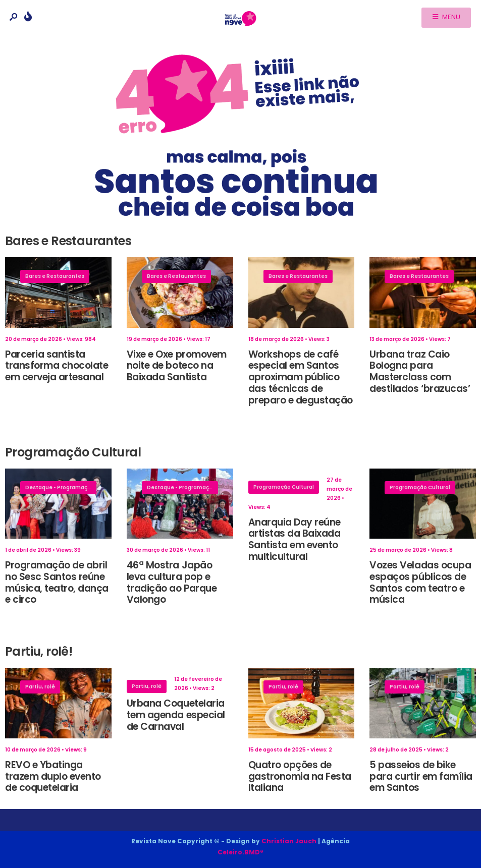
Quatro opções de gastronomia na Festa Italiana (300, 776)
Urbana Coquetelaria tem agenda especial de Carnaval (176, 715)
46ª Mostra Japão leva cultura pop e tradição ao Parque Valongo (172, 582)
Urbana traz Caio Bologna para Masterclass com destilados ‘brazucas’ (420, 371)
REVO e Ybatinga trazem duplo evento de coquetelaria (53, 776)
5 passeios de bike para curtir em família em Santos (421, 776)
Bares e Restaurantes (55, 276)
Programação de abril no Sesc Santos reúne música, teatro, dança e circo (57, 582)
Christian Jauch (289, 841)
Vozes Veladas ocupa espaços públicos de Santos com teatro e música (420, 582)
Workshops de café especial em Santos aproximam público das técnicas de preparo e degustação (301, 377)
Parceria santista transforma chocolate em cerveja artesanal (57, 366)
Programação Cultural (87, 487)
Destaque (39, 487)
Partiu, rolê (40, 687)
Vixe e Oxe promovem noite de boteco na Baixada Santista (177, 366)
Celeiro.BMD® (240, 852)
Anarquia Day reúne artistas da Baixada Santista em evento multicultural (295, 539)
